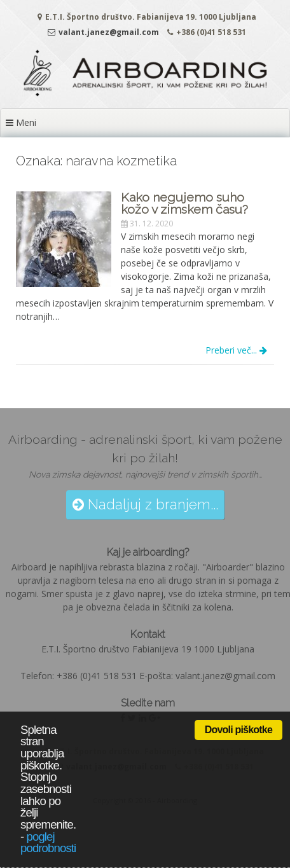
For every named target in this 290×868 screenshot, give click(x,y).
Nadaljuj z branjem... (145, 505)
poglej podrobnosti (48, 843)
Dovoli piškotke (238, 730)
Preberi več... (236, 350)
